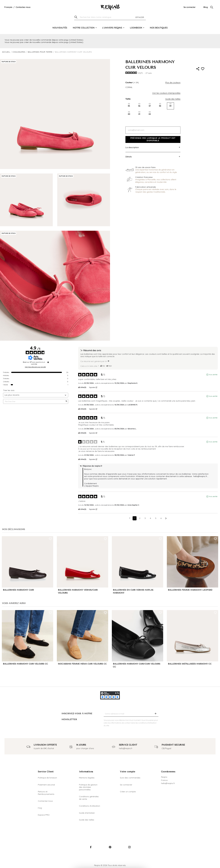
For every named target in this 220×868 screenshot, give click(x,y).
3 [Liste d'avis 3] (145, 518)
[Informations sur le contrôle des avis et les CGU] (48, 362)
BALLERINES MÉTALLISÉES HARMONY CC (190, 664)
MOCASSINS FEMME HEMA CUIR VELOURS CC (82, 664)
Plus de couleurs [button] (173, 82)
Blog (206, 7)
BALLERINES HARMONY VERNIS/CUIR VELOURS (78, 591)
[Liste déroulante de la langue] (8, 7)
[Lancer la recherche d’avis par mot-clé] (66, 401)
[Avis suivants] (166, 518)
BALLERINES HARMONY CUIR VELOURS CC (25, 664)
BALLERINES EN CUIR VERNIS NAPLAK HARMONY (133, 591)
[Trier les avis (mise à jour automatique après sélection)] (36, 395)
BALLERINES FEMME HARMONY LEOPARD (190, 590)
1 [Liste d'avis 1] (135, 518)
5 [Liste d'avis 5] (156, 518)
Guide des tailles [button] (173, 99)
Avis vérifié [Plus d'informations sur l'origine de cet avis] (213, 375)
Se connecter (190, 7)
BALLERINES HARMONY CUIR (18, 590)
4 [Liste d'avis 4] (150, 518)
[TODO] (108, 361)
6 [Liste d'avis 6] (161, 518)
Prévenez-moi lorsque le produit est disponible (153, 139)
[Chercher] (110, 17)
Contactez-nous (23, 7)
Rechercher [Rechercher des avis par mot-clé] (34, 401)
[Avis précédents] (130, 518)
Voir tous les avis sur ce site (35, 367)
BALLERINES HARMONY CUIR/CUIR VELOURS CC (137, 665)
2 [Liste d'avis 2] (140, 518)
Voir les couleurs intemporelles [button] (166, 93)
